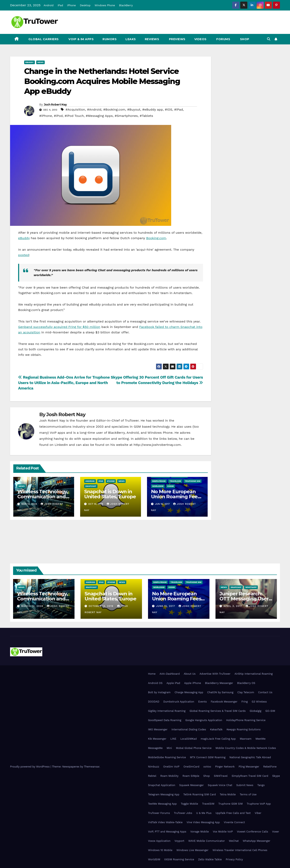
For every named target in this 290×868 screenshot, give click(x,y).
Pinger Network (225, 767)
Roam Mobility (169, 776)
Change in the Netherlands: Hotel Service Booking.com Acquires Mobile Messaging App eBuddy (102, 81)
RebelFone (270, 767)
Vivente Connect (234, 822)
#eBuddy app (153, 109)
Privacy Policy (234, 859)
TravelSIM (175, 481)
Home (152, 674)
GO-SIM (270, 711)
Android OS (155, 683)
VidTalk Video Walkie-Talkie (165, 822)
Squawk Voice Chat (220, 785)
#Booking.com (114, 109)
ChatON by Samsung (220, 692)
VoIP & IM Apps (81, 39)
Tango (261, 785)
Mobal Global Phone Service (194, 748)
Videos (200, 39)
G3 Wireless (259, 702)
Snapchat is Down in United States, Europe (110, 494)
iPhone (72, 5)
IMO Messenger (158, 729)
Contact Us (265, 692)
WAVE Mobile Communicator (207, 841)
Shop (244, 39)
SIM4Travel (221, 776)
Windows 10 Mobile (160, 850)
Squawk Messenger (192, 785)
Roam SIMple (191, 776)
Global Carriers (43, 39)
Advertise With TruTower (215, 674)
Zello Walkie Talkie (210, 859)
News (40, 62)
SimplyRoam (159, 481)
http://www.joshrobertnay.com (157, 445)
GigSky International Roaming (167, 711)
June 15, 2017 (166, 606)
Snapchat (91, 486)
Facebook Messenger (224, 702)
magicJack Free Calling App (218, 739)
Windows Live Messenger (192, 850)
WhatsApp (251, 587)
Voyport (179, 841)
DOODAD (154, 702)
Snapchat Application (162, 785)
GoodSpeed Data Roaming (165, 720)
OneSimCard (191, 767)
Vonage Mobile (200, 832)
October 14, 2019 (101, 606)
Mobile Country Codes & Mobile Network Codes (246, 748)
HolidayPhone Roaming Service (246, 720)
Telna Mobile (228, 794)
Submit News (245, 785)
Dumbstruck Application (179, 702)
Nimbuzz (154, 767)
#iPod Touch (74, 116)
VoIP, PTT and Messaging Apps (167, 832)
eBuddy (30, 62)
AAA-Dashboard (170, 674)
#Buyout (134, 109)
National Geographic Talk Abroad (250, 757)
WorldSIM (158, 486)
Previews (177, 39)
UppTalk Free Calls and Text (233, 813)
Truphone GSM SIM (230, 804)
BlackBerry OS (246, 683)
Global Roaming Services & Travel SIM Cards (218, 711)
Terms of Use (248, 794)
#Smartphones (126, 116)
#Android (94, 109)
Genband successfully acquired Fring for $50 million (59, 327)
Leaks (131, 39)
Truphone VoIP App (259, 804)
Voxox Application (159, 841)
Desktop (85, 5)
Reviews (152, 39)
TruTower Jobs (183, 813)
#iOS (168, 109)
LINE (173, 739)
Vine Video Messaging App (203, 822)
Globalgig (256, 711)
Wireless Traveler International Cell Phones (240, 850)
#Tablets (146, 116)
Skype (276, 776)
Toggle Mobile (190, 804)
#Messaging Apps (99, 116)
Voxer (276, 832)
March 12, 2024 (33, 606)
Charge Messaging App (189, 692)
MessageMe (155, 748)
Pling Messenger (249, 767)
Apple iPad (173, 683)
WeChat (234, 841)
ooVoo (207, 767)
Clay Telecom (246, 692)
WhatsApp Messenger (256, 841)
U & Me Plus (204, 813)
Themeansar (92, 767)
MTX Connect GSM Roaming (208, 757)
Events (202, 702)
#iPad (179, 109)
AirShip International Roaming (253, 674)
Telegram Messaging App (164, 794)
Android (48, 5)
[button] (269, 39)
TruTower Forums (159, 813)
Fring (245, 702)
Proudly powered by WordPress (30, 767)
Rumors (110, 39)
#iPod (58, 116)
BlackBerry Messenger (219, 683)
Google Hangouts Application (204, 720)
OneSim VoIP (171, 767)
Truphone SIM (193, 481)
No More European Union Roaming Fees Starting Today (176, 497)
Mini (169, 748)
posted (24, 255)
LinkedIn (61, 445)
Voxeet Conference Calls (252, 832)
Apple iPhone (193, 683)
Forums (223, 39)
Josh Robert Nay (55, 105)
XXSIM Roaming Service (179, 859)
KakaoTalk (216, 729)
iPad (60, 5)
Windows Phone (105, 5)
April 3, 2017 (233, 606)
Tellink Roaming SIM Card (199, 794)
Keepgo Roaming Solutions (244, 729)
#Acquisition (75, 109)
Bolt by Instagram (159, 692)
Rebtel (152, 776)
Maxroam (246, 739)
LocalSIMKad (188, 739)
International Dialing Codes (189, 729)
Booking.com (156, 238)
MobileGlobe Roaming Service (167, 757)
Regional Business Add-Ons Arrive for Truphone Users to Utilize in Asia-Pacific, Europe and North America (64, 383)
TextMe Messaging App (162, 804)
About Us (190, 674)
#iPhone (46, 116)
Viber (258, 813)
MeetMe (261, 739)
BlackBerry (126, 5)
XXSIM (171, 486)
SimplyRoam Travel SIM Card (250, 776)
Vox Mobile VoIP (223, 832)
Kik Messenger (157, 739)
